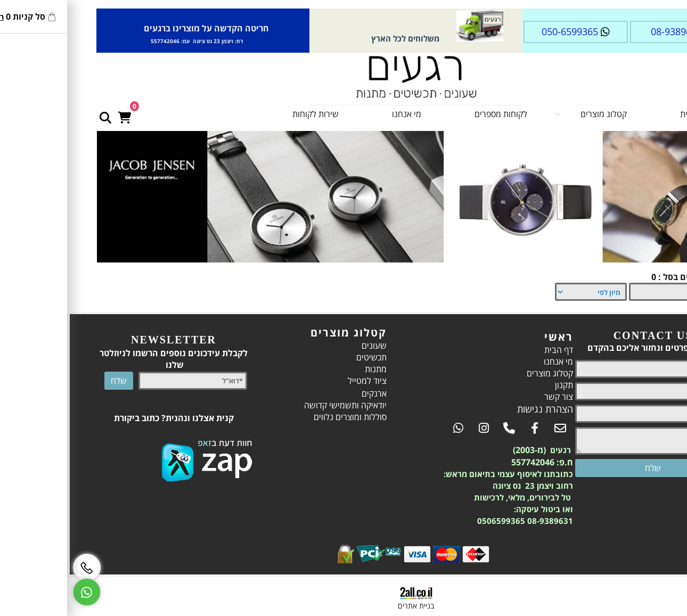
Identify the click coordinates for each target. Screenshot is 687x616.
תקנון (492, 385)
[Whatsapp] (14, 592)
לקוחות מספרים (428, 114)
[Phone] (14, 568)
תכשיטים (299, 357)
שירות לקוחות (243, 114)
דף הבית (622, 114)
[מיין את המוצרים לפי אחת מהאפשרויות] (518, 292)
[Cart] (52, 111)
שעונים (302, 346)
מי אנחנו (334, 114)
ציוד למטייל (295, 381)
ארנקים (302, 393)
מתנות (303, 369)
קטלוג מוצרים (518, 114)
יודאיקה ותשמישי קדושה (273, 405)
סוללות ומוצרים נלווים (278, 417)
